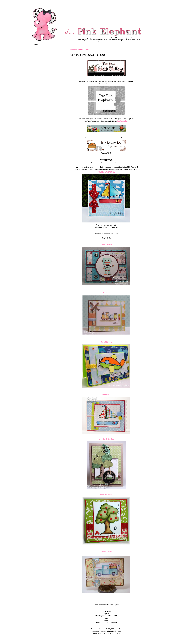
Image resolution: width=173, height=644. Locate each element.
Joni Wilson (106, 342)
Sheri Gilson (106, 245)
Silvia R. (106, 293)
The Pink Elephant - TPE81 (88, 55)
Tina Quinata (106, 552)
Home (35, 44)
